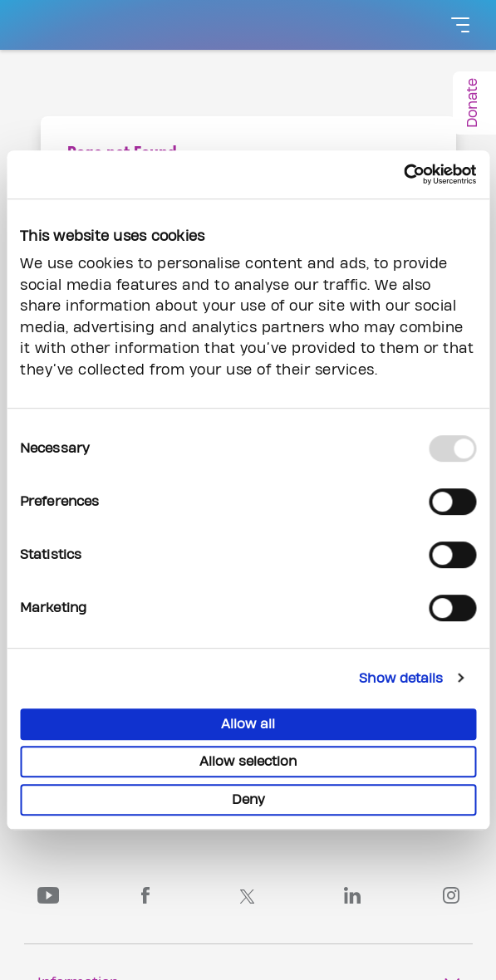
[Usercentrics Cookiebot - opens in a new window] (403, 174)
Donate (472, 103)
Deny (248, 800)
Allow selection (248, 762)
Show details (401, 679)
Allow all (248, 724)
